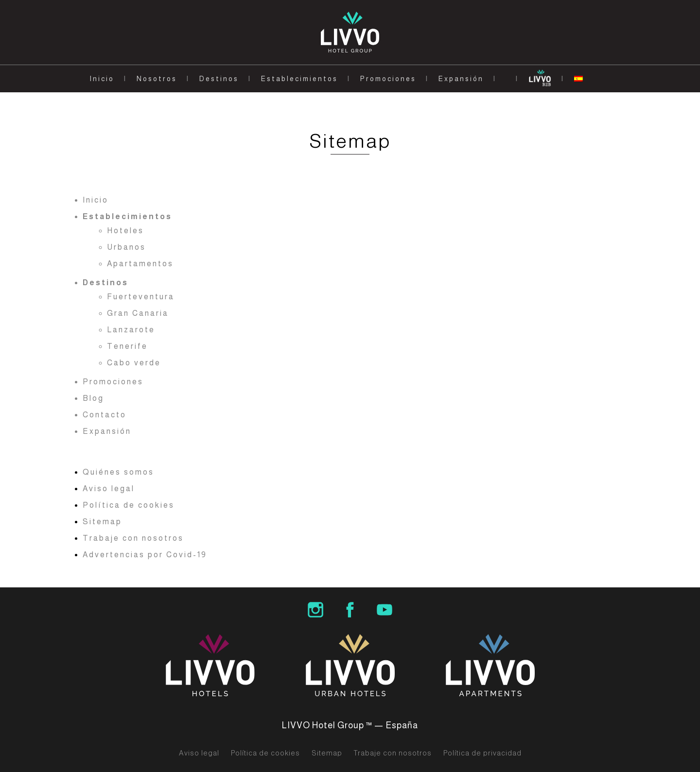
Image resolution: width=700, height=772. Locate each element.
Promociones (388, 79)
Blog (93, 398)
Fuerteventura (141, 297)
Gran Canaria (138, 313)
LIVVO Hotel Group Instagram (315, 610)
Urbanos (126, 247)
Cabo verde (134, 363)
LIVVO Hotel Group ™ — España (350, 725)
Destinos (219, 79)
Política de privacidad (482, 753)
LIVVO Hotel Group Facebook (350, 610)
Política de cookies (129, 505)
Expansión (461, 79)
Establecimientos (299, 79)
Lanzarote (131, 330)
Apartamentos (140, 264)
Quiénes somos (118, 472)
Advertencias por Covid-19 (145, 555)
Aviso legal (109, 489)
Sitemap (102, 522)
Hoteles (125, 231)
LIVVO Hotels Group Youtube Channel (385, 610)
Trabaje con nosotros (133, 538)
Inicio (102, 79)
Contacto (105, 415)
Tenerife (127, 346)
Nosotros (157, 79)
